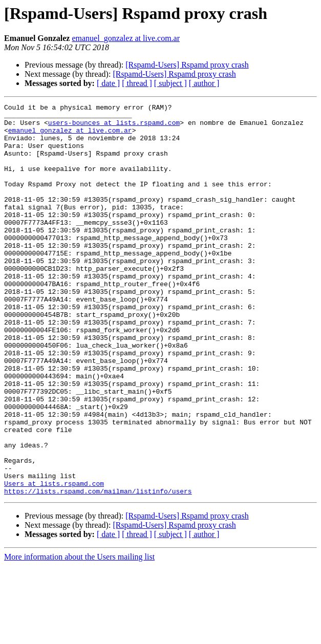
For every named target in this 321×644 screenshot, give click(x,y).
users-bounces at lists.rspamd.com (114, 127)
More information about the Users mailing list (79, 635)
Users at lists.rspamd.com (54, 560)
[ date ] (108, 83)
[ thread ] (137, 83)
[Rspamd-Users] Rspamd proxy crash (187, 65)
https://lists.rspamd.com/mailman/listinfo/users (98, 569)
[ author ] (204, 83)
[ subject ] (170, 83)
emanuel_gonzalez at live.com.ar (126, 38)
